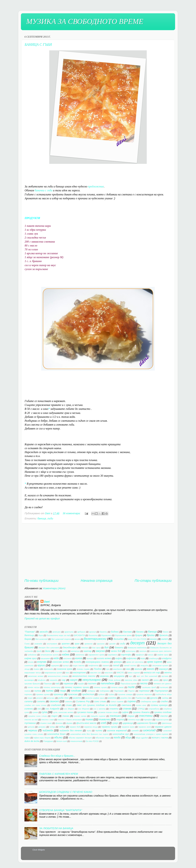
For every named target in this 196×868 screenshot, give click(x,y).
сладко (164, 701)
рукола (154, 698)
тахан (66, 716)
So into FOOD (92, 741)
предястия (88, 694)
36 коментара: (72, 513)
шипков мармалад (117, 730)
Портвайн (119, 691)
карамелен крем (96, 655)
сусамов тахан (85, 712)
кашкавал (45, 658)
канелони (80, 655)
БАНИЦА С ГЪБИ (38, 45)
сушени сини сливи (38, 716)
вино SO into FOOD (137, 639)
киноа (79, 658)
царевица (128, 723)
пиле (131, 687)
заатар (87, 651)
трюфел (148, 720)
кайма (66, 655)
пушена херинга (144, 694)
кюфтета (93, 665)
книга (31, 662)
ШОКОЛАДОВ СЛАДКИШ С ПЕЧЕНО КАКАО (66, 792)
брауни (139, 635)
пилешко (164, 687)
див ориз (96, 648)
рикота (112, 698)
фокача (59, 723)
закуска (100, 651)
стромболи (154, 709)
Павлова (48, 684)
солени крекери (159, 705)
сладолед (56, 705)
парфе (81, 684)
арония (93, 632)
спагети (114, 709)
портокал (144, 691)
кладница (154, 658)
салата (29, 701)
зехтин (143, 651)
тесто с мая (48, 720)
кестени (68, 658)
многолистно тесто (84, 676)
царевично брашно (147, 723)
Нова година (114, 680)
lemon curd (62, 741)
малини (138, 669)
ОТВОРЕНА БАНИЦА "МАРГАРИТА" (61, 810)
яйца (128, 737)
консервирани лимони (97, 662)
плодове (76, 691)
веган (77, 639)
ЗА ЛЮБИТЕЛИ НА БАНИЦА (56, 828)
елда (65, 651)
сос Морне (69, 709)
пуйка (111, 694)
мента (168, 673)
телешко (115, 716)
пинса (27, 691)
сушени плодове (163, 712)
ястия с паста (160, 738)
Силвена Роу (83, 701)
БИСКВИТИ (79, 635)
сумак (35, 712)
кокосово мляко (61, 662)
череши (33, 730)
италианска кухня (49, 655)
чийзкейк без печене (71, 730)
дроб (39, 651)
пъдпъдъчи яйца (164, 694)
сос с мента (99, 709)
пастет (92, 683)
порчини (28, 694)
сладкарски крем (149, 701)
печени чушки (100, 687)
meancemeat (76, 741)
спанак (127, 709)
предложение (96, 186)
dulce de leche (32, 741)
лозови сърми (83, 669)
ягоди (117, 737)
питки (50, 691)
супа (44, 712)
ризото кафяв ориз (95, 698)
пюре (30, 698)
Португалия (161, 691)
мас (68, 673)
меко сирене (134, 673)
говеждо (38, 644)
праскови (73, 694)
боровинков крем (123, 635)
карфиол (140, 655)
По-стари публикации (153, 581)
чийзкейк (48, 730)
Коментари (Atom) (54, 588)
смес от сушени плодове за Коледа (97, 705)
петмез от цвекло (163, 684)
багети (103, 632)
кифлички (131, 658)
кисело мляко (104, 658)
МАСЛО (120, 673)
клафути (167, 658)
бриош (151, 635)
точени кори (134, 720)
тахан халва (80, 716)
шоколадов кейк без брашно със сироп (89, 734)
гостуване (52, 644)
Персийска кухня (128, 684)
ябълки (58, 737)
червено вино (128, 727)
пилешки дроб (149, 687)
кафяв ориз (163, 655)
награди (54, 680)
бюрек (28, 639)
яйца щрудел (142, 738)
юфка (27, 738)
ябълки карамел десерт (80, 738)
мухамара (29, 680)
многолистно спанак (58, 676)
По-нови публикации (41, 581)
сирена (132, 701)
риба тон (64, 698)
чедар (52, 727)
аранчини (69, 632)
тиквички (105, 719)
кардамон (113, 655)
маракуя (164, 669)
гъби (50, 518)
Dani (47, 602)
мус (131, 676)
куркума (55, 665)
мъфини (42, 680)
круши (41, 665)
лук (108, 669)
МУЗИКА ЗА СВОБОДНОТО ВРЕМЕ (85, 21)
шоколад (149, 730)
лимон (37, 669)
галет (165, 639)
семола (68, 701)
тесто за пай (31, 720)
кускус (66, 665)
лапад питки (130, 665)
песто (144, 683)
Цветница (167, 723)
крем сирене (155, 662)
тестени (146, 716)
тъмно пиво (46, 723)
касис (151, 655)
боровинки (106, 635)
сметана (126, 705)
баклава (128, 632)
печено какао (117, 687)
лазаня (106, 665)
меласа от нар (152, 673)
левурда (144, 665)
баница (42, 518)
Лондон (98, 669)
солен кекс (141, 705)
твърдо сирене (98, 716)
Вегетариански (95, 639)
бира (41, 635)
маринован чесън (33, 673)
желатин (75, 651)
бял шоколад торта (61, 639)
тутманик (30, 723)
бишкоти (93, 635)
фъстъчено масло (86, 723)
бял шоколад (41, 639)
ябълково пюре (103, 738)
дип (107, 647)
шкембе (135, 731)
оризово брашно (32, 684)
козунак (42, 662)
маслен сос (96, 673)
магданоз (118, 669)
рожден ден (126, 698)
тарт (54, 716)
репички (51, 698)
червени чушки (109, 727)
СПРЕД (141, 709)
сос (39, 709)
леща (27, 669)
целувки (42, 727)
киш (143, 658)
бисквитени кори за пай (58, 635)
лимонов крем (65, 669)
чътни (99, 730)
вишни (154, 639)
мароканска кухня (53, 673)
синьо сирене (117, 701)
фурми (69, 723)
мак (128, 669)
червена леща (91, 727)
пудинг (101, 694)
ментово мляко (36, 676)
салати (41, 701)
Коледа (77, 662)
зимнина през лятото (161, 651)
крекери (118, 662)
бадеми (115, 632)
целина (31, 727)
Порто (131, 691)
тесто (164, 716)
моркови (105, 676)
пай (57, 683)
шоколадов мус (121, 734)
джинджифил (70, 647)
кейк (56, 658)
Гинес (27, 644)
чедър (62, 727)
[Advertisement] (98, 551)
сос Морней (84, 709)
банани (140, 632)
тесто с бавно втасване (70, 720)
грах (77, 644)
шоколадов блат (57, 734)
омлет (145, 680)
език (57, 651)
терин (131, 716)
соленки (29, 709)
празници (58, 694)
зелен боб (116, 651)
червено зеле (145, 727)
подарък (92, 691)
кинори (90, 658)
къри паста (79, 665)
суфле (125, 712)
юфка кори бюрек (42, 738)
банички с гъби (44, 190)
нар (64, 680)
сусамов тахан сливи (108, 712)
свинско (54, 701)
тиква (89, 719)
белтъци (29, 635)
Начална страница (96, 581)
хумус (115, 723)
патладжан (108, 683)
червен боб (75, 727)
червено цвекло (163, 727)
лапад (116, 665)
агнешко (57, 632)
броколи (164, 635)
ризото (77, 698)
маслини (109, 673)
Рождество (141, 698)
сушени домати (141, 712)
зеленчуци (131, 651)
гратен (66, 644)
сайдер (165, 698)
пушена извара (125, 694)
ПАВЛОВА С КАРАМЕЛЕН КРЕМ (59, 774)
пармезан (69, 683)
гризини (101, 644)
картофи (126, 655)
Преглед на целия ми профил (42, 619)
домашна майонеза (137, 648)
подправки (105, 691)
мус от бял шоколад (147, 676)
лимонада (48, 669)
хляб (103, 723)
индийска (32, 655)
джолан (85, 648)
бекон (166, 632)
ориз (166, 680)
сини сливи (100, 701)
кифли (119, 658)
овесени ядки (131, 680)
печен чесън (33, 687)
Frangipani (48, 741)
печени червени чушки (77, 687)
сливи (69, 705)
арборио (81, 632)
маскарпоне (80, 673)
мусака (165, 676)
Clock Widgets (39, 850)
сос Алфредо (52, 709)
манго (151, 669)
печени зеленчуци (52, 687)
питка (38, 691)
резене (40, 698)
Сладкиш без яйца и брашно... (57, 756)
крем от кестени (135, 662)
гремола (89, 644)
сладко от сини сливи (35, 705)
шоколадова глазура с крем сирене (151, 734)
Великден (119, 639)
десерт (138, 643)
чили (89, 731)
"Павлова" (30, 632)
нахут (74, 680)
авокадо (44, 632)
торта (120, 719)
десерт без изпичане (49, 648)
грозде (112, 644)
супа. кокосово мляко (63, 712)
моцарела (119, 676)
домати (119, 647)
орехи (156, 680)
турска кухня (162, 720)
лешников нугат (160, 665)
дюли (48, 651)
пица (63, 691)
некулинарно (92, 680)
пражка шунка (43, 694)
